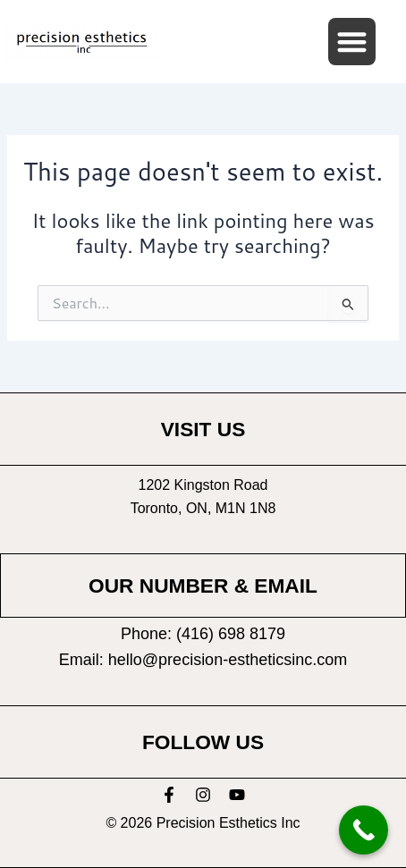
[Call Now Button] (364, 830)
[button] (352, 42)
